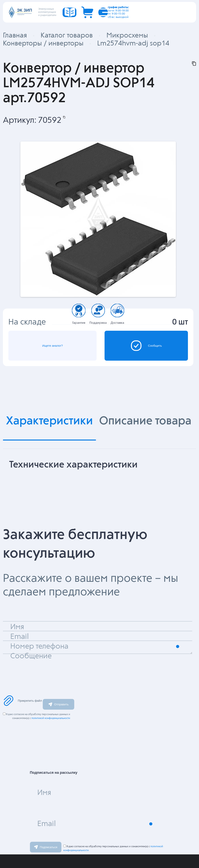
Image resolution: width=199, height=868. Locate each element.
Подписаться (46, 847)
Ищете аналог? (52, 346)
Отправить (58, 704)
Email (47, 824)
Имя (44, 793)
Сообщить (146, 345)
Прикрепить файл (22, 700)
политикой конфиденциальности (51, 718)
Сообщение (31, 656)
